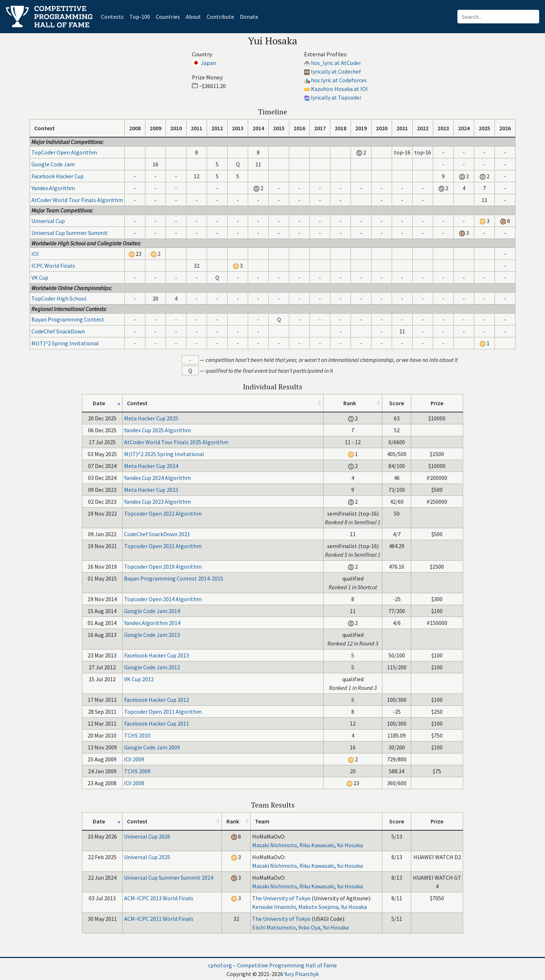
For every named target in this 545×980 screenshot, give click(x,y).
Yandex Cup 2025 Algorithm (157, 430)
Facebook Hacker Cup (58, 176)
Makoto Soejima (318, 907)
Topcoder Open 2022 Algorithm (163, 513)
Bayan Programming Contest (68, 319)
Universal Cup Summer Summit (70, 233)
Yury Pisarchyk (302, 974)
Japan (208, 63)
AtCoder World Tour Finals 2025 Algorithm (176, 442)
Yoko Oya (309, 927)
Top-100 (140, 17)
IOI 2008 (134, 783)
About (193, 17)
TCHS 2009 (137, 771)
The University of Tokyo (281, 898)
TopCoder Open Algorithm (64, 152)
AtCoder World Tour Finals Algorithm (77, 200)
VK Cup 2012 (139, 679)
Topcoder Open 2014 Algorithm (163, 599)
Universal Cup (48, 221)
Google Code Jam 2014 (152, 611)
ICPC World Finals (53, 266)
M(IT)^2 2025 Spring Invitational (164, 454)
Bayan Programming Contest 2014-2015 (174, 578)
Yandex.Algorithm (53, 188)
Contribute (220, 17)
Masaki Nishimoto (274, 845)
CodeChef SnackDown (58, 331)
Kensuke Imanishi (274, 907)
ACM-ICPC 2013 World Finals (159, 898)
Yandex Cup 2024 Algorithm (157, 478)
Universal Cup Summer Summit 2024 (169, 878)
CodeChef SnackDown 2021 (157, 534)
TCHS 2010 (137, 735)
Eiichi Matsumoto (274, 927)
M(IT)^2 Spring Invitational (65, 343)
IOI (35, 254)
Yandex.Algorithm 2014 (152, 623)
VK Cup (40, 277)
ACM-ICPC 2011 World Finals (159, 919)
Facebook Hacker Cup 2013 (157, 655)
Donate (249, 17)
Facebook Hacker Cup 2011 (157, 723)
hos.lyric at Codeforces (339, 80)
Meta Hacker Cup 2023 (151, 490)
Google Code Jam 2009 (152, 747)
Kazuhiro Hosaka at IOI (339, 89)
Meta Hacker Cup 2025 (151, 418)
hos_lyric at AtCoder (336, 63)
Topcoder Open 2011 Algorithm (163, 712)
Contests (114, 16)
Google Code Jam (53, 164)
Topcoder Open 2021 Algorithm (163, 546)
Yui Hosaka (350, 845)
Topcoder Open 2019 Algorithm (163, 566)
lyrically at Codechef (336, 71)
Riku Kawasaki (317, 845)
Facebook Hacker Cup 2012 (157, 700)
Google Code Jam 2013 (152, 635)
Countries (168, 17)
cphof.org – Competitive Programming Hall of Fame (272, 965)
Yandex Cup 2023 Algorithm (157, 502)
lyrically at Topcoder (336, 97)
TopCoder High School (59, 298)
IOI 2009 (134, 759)
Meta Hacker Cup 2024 (151, 466)
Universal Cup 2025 (147, 857)
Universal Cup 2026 (147, 836)
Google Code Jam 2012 (152, 667)
